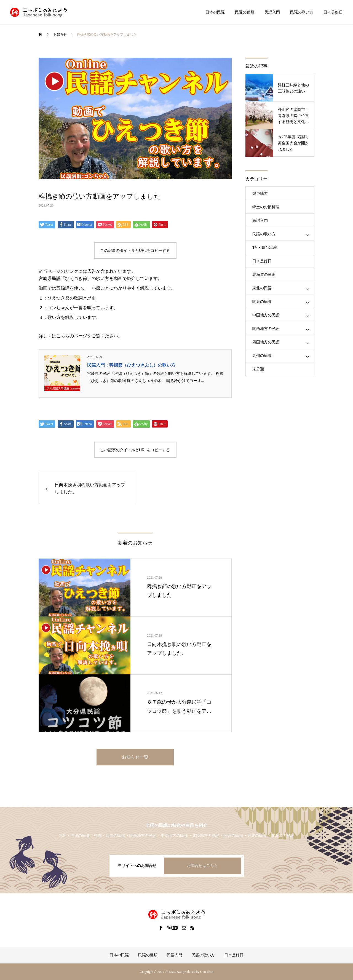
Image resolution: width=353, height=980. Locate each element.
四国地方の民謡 (266, 342)
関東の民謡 (262, 302)
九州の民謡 (262, 356)
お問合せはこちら (202, 866)
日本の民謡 (215, 12)
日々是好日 (333, 12)
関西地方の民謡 (266, 329)
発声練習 (260, 193)
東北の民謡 (262, 288)
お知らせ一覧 (135, 757)
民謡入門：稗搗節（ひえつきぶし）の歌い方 (131, 365)
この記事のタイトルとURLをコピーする (135, 250)
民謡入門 (272, 12)
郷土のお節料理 (266, 207)
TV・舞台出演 (265, 248)
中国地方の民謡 (266, 315)
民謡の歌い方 (302, 12)
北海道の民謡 (264, 275)
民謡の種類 (245, 12)
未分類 (258, 369)
